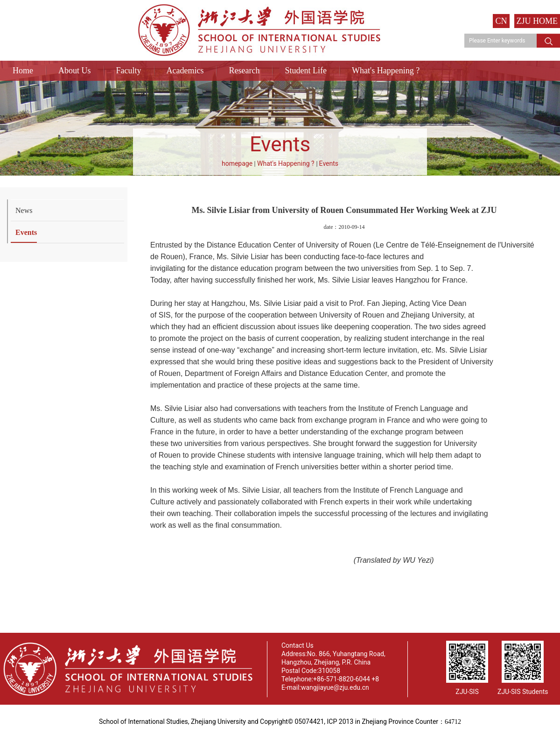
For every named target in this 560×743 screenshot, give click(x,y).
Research (244, 71)
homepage (237, 163)
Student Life (305, 71)
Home (23, 71)
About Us (75, 71)
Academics (185, 71)
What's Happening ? (386, 71)
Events (329, 163)
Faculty (129, 71)
